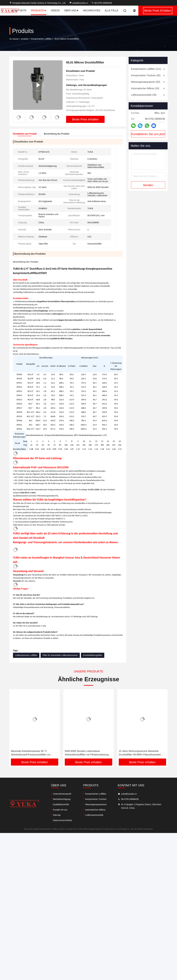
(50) (146, 82)
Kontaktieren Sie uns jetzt (148, 134)
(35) (146, 75)
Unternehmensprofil (62, 794)
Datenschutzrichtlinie (63, 820)
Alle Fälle (112, 11)
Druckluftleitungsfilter (93, 655)
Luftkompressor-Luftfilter (26, 655)
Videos (55, 11)
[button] (60, 116)
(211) (146, 69)
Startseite (19, 11)
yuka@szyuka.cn (79, 3)
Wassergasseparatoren (96, 804)
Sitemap (57, 815)
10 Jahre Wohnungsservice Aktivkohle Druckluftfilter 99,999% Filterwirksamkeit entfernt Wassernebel (140, 753)
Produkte (39, 11)
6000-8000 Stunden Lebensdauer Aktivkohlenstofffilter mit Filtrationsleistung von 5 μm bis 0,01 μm (87, 753)
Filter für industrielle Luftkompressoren (60, 655)
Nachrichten (92, 11)
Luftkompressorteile (94, 815)
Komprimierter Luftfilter (41, 39)
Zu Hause (14, 39)
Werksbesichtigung (62, 799)
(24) (145, 88)
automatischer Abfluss (95, 810)
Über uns (71, 11)
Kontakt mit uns (60, 810)
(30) (144, 95)
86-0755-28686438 (102, 3)
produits (25, 39)
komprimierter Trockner (96, 799)
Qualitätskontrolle (61, 804)
